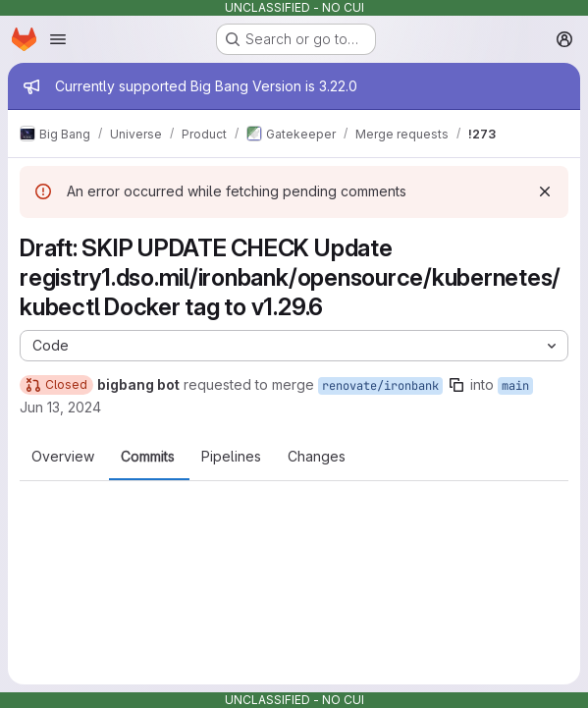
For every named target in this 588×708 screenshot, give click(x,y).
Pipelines (231, 457)
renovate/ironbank (380, 386)
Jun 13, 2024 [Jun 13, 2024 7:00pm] (60, 407)
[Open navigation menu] (58, 39)
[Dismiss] (545, 191)
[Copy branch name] (456, 385)
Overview (63, 457)
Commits (148, 457)
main (515, 386)
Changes (317, 457)
